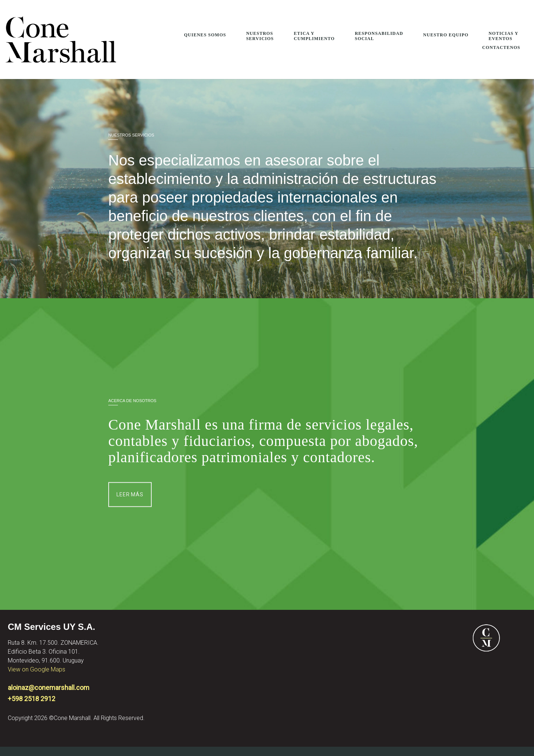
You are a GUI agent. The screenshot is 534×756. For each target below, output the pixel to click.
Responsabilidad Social (379, 36)
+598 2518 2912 (32, 699)
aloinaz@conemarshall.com (49, 688)
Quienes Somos (205, 35)
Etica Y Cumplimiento (314, 36)
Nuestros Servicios (260, 36)
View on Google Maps (37, 669)
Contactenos (501, 47)
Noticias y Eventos (503, 36)
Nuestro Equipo (446, 35)
